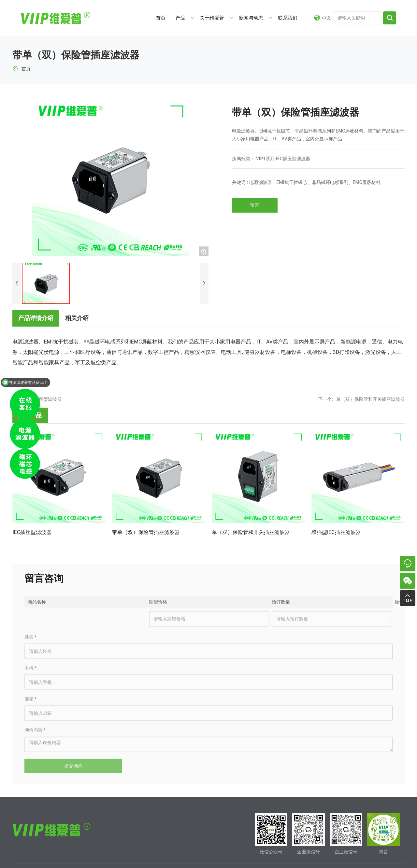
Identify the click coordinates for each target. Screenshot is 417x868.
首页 (161, 18)
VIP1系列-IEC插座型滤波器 (283, 159)
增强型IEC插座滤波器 (336, 532)
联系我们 (288, 18)
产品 (180, 18)
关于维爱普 (212, 18)
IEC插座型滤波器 (32, 532)
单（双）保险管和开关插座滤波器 (370, 399)
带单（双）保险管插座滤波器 (146, 532)
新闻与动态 (251, 18)
